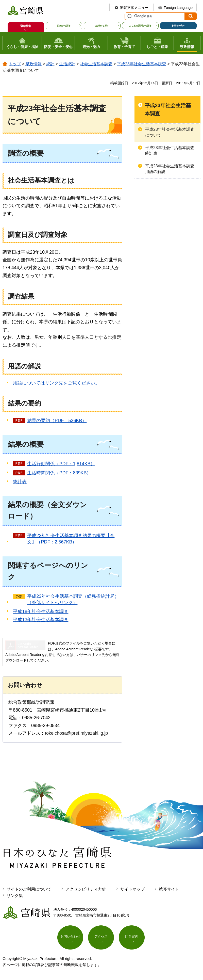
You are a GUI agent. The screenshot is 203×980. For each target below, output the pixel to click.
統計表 (20, 482)
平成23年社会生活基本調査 (142, 64)
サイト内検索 (129, 16)
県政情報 (33, 64)
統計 (50, 64)
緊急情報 (26, 26)
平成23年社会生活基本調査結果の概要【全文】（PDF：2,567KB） (71, 539)
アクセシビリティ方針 (86, 889)
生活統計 (67, 64)
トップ (15, 64)
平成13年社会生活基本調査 (41, 620)
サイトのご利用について (29, 889)
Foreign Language (178, 8)
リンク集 (15, 896)
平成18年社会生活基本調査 (41, 612)
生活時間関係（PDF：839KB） (59, 473)
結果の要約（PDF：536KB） (57, 421)
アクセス (101, 937)
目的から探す (64, 26)
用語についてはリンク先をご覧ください (56, 383)
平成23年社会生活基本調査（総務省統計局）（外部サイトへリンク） (73, 599)
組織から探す (102, 26)
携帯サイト (169, 889)
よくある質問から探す (140, 26)
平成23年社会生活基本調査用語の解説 (170, 169)
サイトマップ (132, 889)
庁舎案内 (132, 937)
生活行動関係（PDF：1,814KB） (61, 464)
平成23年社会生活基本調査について (170, 132)
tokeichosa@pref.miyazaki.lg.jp (76, 733)
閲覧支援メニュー (134, 8)
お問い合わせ (70, 937)
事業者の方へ (178, 26)
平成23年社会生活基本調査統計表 (170, 150)
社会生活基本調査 (96, 64)
